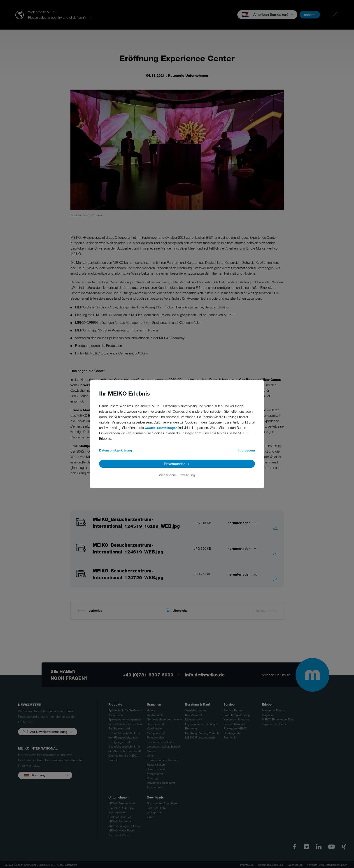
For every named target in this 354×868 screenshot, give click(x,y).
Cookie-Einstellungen (161, 428)
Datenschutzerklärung (116, 450)
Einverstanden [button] (175, 464)
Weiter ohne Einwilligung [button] (177, 475)
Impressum (246, 450)
